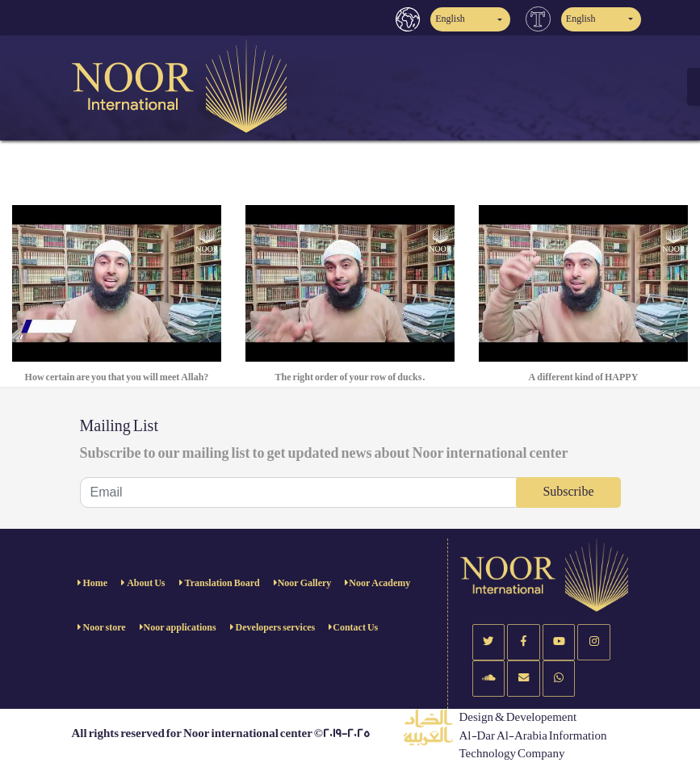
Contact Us (355, 628)
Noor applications (180, 628)
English (450, 19)
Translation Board (222, 583)
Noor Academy (379, 583)
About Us (145, 583)
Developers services (275, 628)
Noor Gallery (305, 583)
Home (95, 583)
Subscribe (568, 492)
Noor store (104, 628)
